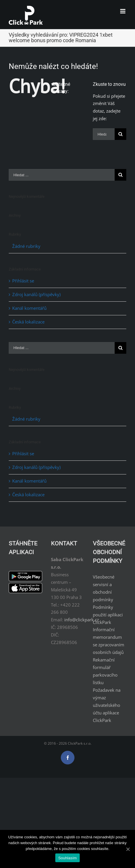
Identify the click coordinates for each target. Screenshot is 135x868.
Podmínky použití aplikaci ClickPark (108, 615)
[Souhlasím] (128, 849)
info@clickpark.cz (82, 620)
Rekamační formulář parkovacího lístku (105, 671)
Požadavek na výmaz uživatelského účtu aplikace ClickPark (107, 705)
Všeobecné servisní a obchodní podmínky (104, 588)
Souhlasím (67, 858)
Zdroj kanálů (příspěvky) (36, 294)
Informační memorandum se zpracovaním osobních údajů (109, 641)
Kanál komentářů (29, 308)
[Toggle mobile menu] (123, 11)
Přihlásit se (23, 281)
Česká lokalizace (28, 322)
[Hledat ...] (104, 134)
